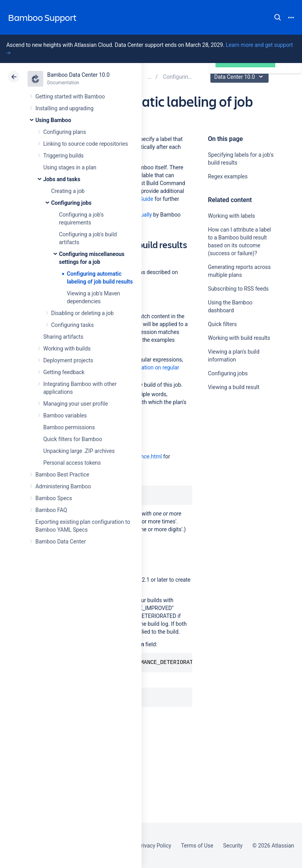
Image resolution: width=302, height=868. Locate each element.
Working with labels (232, 216)
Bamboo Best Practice (62, 475)
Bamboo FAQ (51, 510)
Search (278, 17)
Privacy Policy (154, 846)
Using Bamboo (53, 120)
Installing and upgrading (64, 108)
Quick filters (222, 324)
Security (233, 846)
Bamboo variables (65, 415)
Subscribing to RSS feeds (238, 289)
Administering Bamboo (63, 486)
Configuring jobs (71, 203)
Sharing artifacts (63, 337)
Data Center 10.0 (240, 77)
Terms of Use (197, 846)
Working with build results (239, 338)
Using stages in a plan (70, 167)
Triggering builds (64, 156)
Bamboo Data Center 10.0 (78, 75)
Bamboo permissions (69, 427)
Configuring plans (65, 132)
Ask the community (236, 464)
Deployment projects (68, 360)
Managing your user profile (75, 404)
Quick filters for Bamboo (73, 439)
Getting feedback (64, 372)
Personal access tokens (72, 463)
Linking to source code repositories (86, 144)
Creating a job (68, 191)
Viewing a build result (234, 387)
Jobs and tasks (62, 179)
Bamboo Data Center (61, 542)
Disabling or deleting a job (82, 313)
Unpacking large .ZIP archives (79, 451)
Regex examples (228, 176)
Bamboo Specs (54, 498)
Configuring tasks (72, 325)
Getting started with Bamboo (70, 96)
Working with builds (67, 349)
